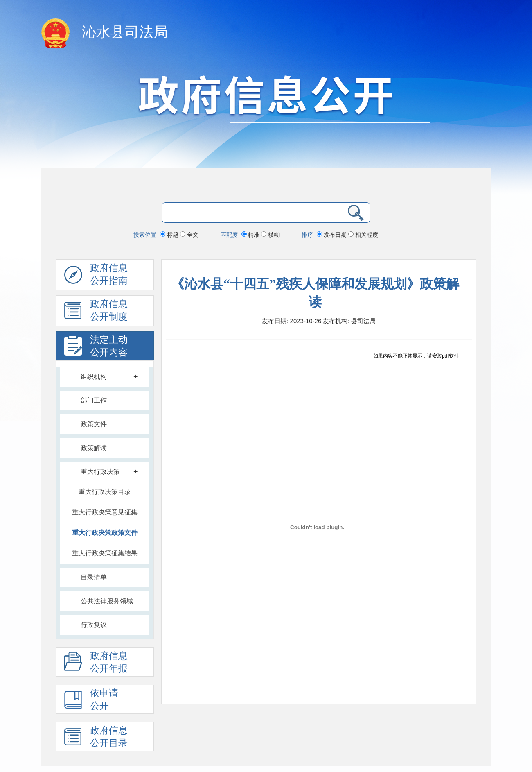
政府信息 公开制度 (96, 312)
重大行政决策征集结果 (105, 553)
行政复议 (94, 625)
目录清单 (94, 577)
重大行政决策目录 (105, 492)
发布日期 (332, 235)
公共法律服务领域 (107, 601)
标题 (170, 235)
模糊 (270, 235)
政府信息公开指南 (96, 276)
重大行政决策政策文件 (105, 533)
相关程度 (363, 235)
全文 (189, 235)
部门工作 (94, 400)
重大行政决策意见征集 (105, 512)
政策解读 (94, 448)
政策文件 (94, 424)
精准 (251, 235)
